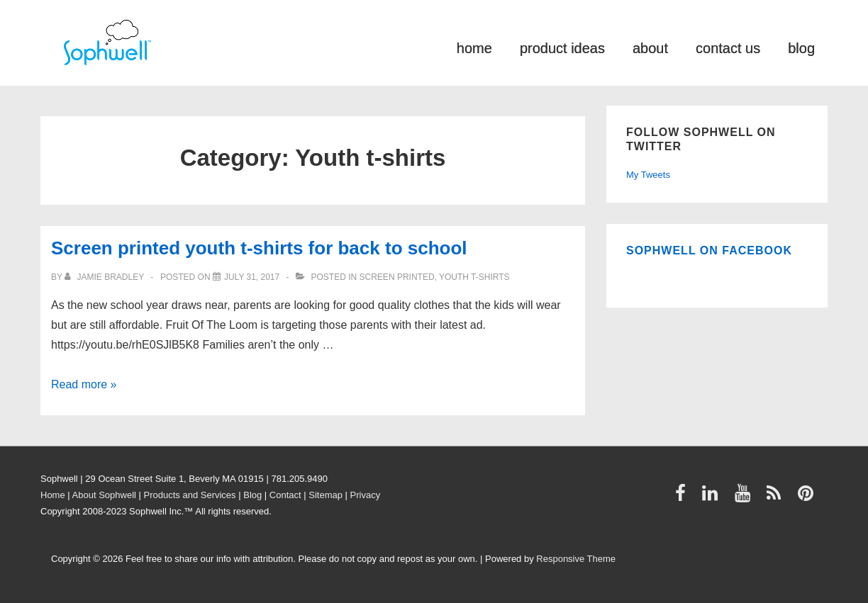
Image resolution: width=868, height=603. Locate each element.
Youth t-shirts (474, 277)
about (650, 47)
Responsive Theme (576, 559)
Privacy (366, 495)
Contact (285, 495)
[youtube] (746, 498)
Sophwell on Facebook (709, 250)
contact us (728, 47)
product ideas (562, 47)
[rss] (777, 498)
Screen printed (397, 277)
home (474, 47)
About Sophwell (104, 495)
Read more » (84, 384)
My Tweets (648, 175)
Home (53, 495)
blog (801, 47)
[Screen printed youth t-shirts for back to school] (252, 277)
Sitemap (325, 495)
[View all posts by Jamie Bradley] (105, 277)
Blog (252, 495)
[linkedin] (713, 498)
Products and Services (190, 495)
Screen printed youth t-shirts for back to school (259, 248)
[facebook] (684, 498)
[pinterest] (807, 498)
